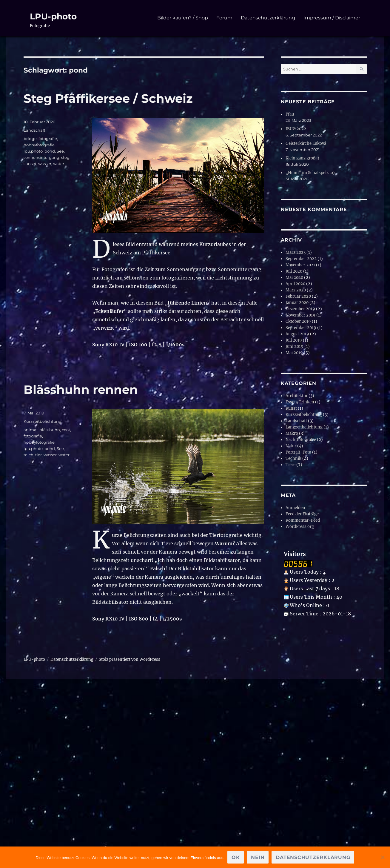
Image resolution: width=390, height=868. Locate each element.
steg (65, 157)
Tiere (290, 465)
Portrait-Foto (298, 452)
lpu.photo (33, 151)
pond (50, 151)
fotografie (48, 139)
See (60, 151)
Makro (292, 433)
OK (236, 857)
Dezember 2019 (300, 309)
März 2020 (296, 290)
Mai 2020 (294, 278)
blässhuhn (50, 430)
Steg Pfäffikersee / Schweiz (108, 98)
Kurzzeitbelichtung (43, 421)
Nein (258, 857)
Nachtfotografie (301, 440)
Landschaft (34, 130)
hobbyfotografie (39, 145)
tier (38, 455)
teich (28, 455)
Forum (224, 18)
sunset (30, 164)
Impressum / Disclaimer (332, 18)
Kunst (291, 408)
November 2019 (300, 315)
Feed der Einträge (302, 514)
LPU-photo (53, 16)
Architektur (297, 396)
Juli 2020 (294, 271)
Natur (291, 446)
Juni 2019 (295, 347)
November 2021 (300, 265)
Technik (293, 458)
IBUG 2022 (296, 129)
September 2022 (301, 259)
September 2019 (301, 328)
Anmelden (295, 508)
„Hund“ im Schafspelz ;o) (310, 173)
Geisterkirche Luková (306, 143)
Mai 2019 (294, 353)
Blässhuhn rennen (81, 390)
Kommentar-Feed (303, 520)
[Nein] (383, 857)
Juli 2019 (294, 340)
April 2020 (295, 284)
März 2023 (296, 252)
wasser (45, 164)
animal (31, 430)
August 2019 (297, 334)
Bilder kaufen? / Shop (183, 18)
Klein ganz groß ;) (302, 158)
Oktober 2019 (298, 321)
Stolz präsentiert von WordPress (130, 659)
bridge (30, 139)
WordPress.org (300, 527)
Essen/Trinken (300, 402)
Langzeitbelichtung (304, 427)
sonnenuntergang (41, 157)
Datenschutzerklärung (268, 18)
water (59, 164)
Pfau (290, 114)
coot (66, 430)
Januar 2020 (297, 303)
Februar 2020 (298, 296)
